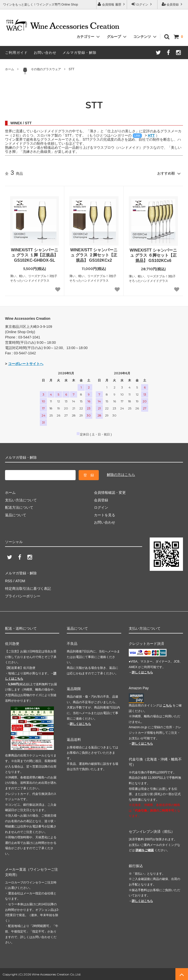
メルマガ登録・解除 (80, 53)
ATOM (20, 581)
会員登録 (173, 4)
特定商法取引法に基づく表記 (28, 588)
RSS (9, 581)
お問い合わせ (45, 53)
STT (71, 69)
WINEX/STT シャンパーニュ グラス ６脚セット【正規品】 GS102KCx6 (153, 255)
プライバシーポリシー (23, 596)
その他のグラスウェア (41, 71)
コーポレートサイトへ (26, 364)
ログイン (142, 4)
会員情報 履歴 (112, 4)
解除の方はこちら (121, 475)
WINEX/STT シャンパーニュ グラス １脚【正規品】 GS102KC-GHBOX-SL (35, 255)
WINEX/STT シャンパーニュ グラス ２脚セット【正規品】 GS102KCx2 (94, 255)
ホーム (10, 69)
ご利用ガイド (16, 53)
